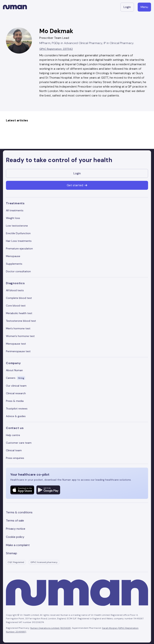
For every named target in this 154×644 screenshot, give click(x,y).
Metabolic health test (19, 313)
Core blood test (16, 306)
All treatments (15, 210)
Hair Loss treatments (19, 241)
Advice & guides (16, 416)
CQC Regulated (16, 562)
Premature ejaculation (19, 248)
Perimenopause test (18, 351)
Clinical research (16, 393)
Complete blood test (19, 298)
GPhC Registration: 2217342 (56, 49)
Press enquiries (15, 458)
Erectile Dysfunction (18, 233)
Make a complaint (18, 545)
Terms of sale (15, 520)
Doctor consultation (18, 271)
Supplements (14, 264)
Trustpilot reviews (17, 409)
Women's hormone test (20, 336)
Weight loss (13, 218)
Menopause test (16, 344)
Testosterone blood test (21, 321)
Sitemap (12, 553)
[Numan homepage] (15, 7)
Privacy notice (16, 529)
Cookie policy (15, 537)
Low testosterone (17, 226)
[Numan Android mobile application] (48, 490)
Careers (16, 378)
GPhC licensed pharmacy (44, 562)
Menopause (13, 256)
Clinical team (14, 450)
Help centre (13, 435)
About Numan (14, 370)
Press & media (15, 401)
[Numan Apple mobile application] (22, 490)
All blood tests (15, 290)
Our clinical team (16, 386)
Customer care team (19, 443)
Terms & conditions (19, 512)
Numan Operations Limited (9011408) (51, 628)
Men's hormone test (18, 328)
